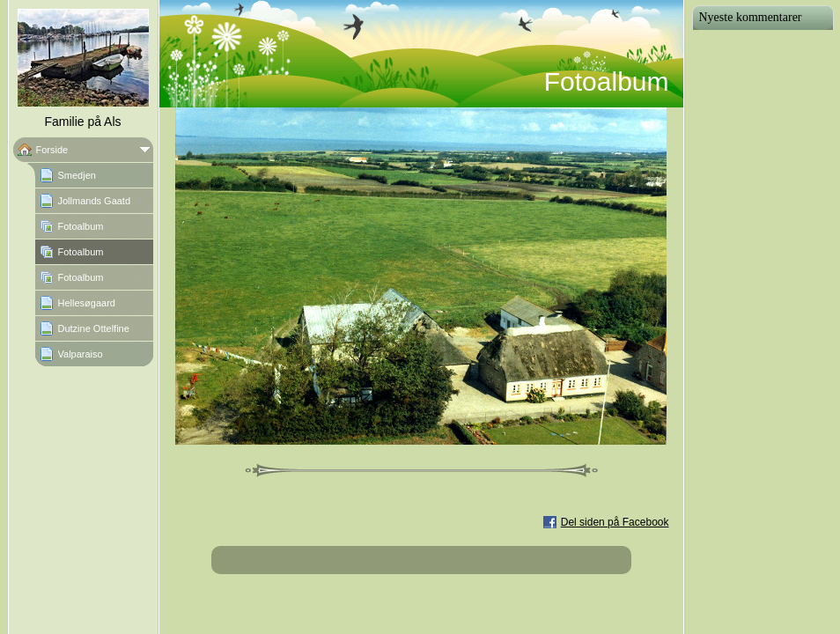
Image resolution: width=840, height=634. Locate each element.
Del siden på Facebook (615, 522)
